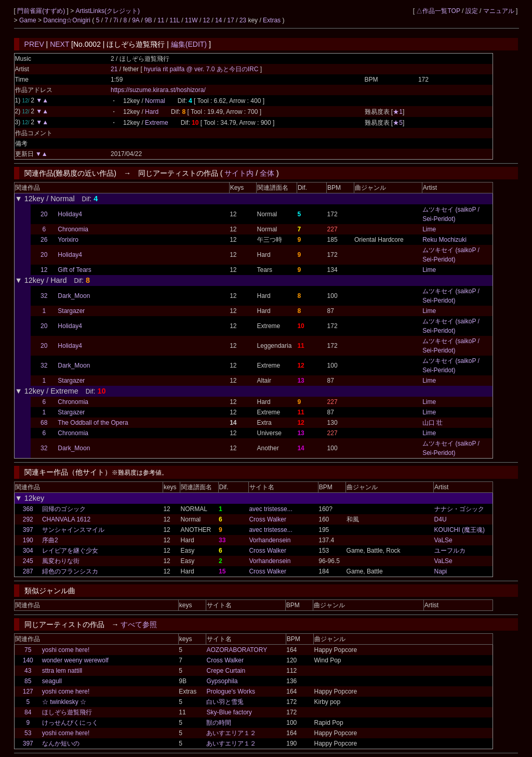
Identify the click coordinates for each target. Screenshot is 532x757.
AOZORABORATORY (237, 650)
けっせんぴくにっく (70, 723)
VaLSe (443, 540)
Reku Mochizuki (444, 240)
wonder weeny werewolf (75, 660)
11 (161, 20)
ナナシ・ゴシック (459, 509)
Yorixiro (68, 240)
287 (28, 571)
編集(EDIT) (189, 44)
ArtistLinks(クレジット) (108, 11)
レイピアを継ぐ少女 (70, 551)
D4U (441, 519)
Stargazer (71, 311)
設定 (472, 11)
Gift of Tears (74, 270)
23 (243, 20)
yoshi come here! (66, 650)
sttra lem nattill (62, 671)
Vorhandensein (270, 540)
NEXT (59, 44)
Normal (155, 101)
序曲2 (50, 540)
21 (114, 69)
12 (207, 20)
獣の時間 (219, 723)
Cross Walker (268, 519)
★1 (398, 112)
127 (28, 691)
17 (230, 20)
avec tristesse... (270, 509)
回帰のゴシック (64, 509)
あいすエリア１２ (231, 733)
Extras (272, 20)
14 (218, 20)
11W (191, 20)
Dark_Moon (74, 296)
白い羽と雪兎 (225, 702)
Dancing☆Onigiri (68, 20)
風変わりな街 (61, 561)
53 (28, 733)
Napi (441, 571)
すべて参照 (139, 624)
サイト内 (239, 173)
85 (28, 681)
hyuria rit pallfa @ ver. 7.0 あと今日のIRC (202, 69)
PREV (34, 44)
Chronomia (73, 229)
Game (29, 20)
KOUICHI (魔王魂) (460, 530)
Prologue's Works (230, 691)
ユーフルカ (450, 551)
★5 (398, 123)
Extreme (157, 123)
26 (44, 240)
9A (136, 20)
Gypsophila (222, 681)
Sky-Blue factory (229, 712)
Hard (152, 112)
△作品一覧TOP (438, 11)
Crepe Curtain (226, 671)
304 (28, 551)
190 (28, 540)
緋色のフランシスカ (70, 571)
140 (28, 660)
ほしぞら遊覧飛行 (67, 712)
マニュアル (499, 11)
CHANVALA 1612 (66, 519)
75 (28, 650)
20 (44, 214)
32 (44, 296)
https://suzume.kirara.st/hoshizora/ (158, 90)
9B (148, 20)
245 (28, 561)
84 (28, 712)
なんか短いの (61, 743)
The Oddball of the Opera (93, 423)
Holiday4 (70, 214)
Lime (429, 229)
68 (44, 423)
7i (116, 20)
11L (175, 20)
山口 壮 (433, 423)
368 (28, 509)
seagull (52, 681)
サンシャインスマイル (73, 530)
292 (28, 519)
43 (28, 671)
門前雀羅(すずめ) (42, 11)
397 (28, 530)
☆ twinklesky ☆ (64, 702)
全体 (267, 173)
